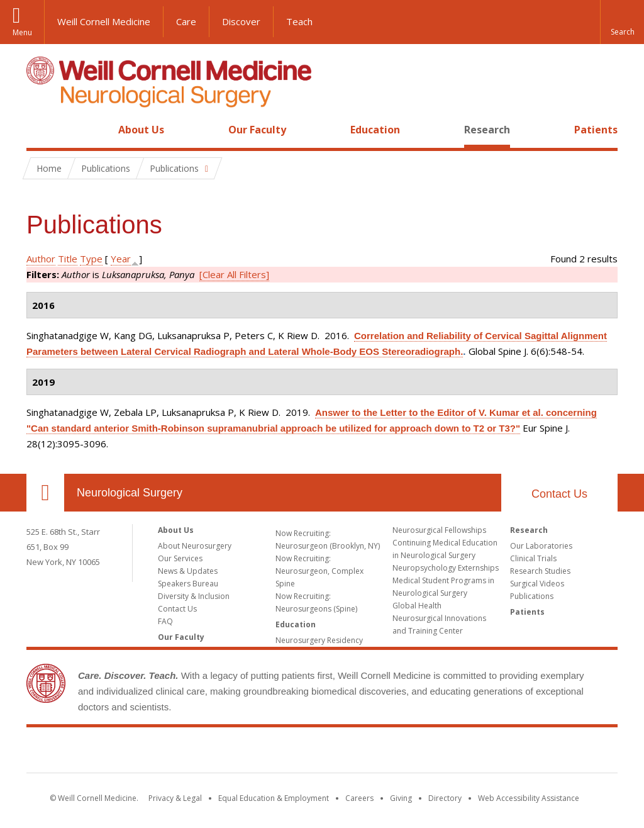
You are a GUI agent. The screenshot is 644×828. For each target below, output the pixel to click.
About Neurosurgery (195, 546)
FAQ (165, 621)
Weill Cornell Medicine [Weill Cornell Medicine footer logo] (322, 752)
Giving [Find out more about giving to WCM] (401, 798)
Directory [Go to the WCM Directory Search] (445, 798)
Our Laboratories (541, 546)
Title (68, 259)
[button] (622, 22)
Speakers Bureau (188, 584)
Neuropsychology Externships (446, 568)
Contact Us (559, 494)
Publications (532, 596)
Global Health (417, 606)
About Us (141, 130)
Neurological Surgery (130, 493)
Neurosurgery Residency (319, 640)
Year (121, 259)
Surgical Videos (537, 584)
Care (186, 21)
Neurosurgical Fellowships (439, 530)
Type (91, 259)
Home (40, 130)
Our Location (45, 493)
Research (487, 130)
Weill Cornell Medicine (104, 21)
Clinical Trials (533, 558)
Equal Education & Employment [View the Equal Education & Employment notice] (274, 798)
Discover (241, 21)
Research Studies (540, 571)
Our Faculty (257, 130)
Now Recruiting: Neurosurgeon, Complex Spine (319, 571)
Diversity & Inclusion (194, 596)
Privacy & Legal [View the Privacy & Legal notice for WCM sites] (175, 798)
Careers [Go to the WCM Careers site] (359, 798)
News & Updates (188, 571)
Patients (596, 130)
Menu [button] (22, 32)
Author (41, 259)
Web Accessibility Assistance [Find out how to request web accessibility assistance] (529, 798)
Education (375, 130)
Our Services (180, 558)
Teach (299, 21)
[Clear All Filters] (234, 274)
